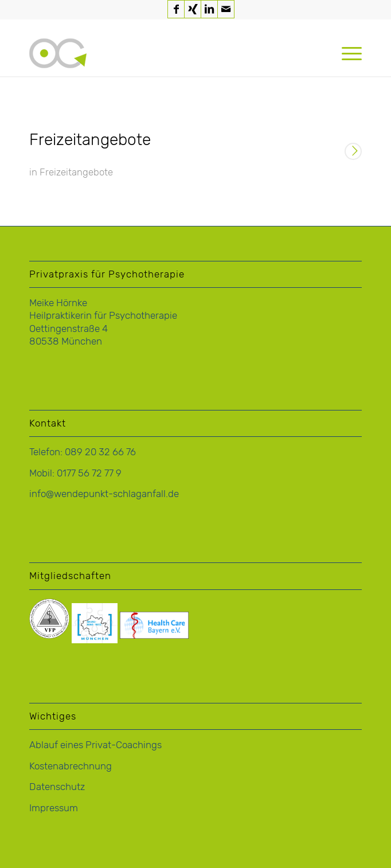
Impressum (54, 808)
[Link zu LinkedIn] (209, 9)
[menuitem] (346, 53)
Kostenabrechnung (71, 766)
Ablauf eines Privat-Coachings (95, 745)
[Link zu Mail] (226, 9)
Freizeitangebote (90, 140)
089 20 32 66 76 (100, 452)
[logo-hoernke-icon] (162, 53)
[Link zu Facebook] (176, 9)
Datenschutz (57, 787)
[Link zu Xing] (193, 9)
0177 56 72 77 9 (89, 473)
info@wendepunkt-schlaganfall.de (104, 494)
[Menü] (346, 53)
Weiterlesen (353, 153)
